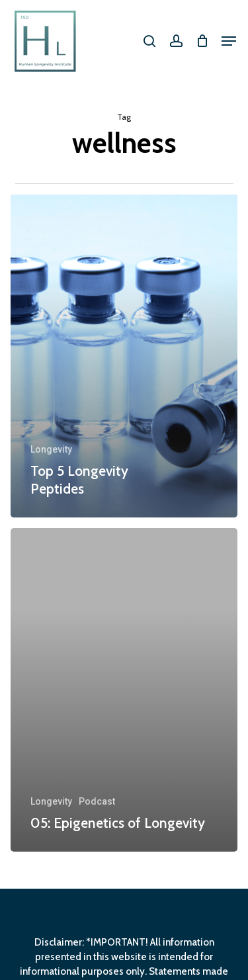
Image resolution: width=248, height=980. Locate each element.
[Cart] (202, 41)
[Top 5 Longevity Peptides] (124, 356)
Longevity (51, 449)
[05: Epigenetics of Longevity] (124, 690)
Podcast (97, 801)
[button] (229, 41)
